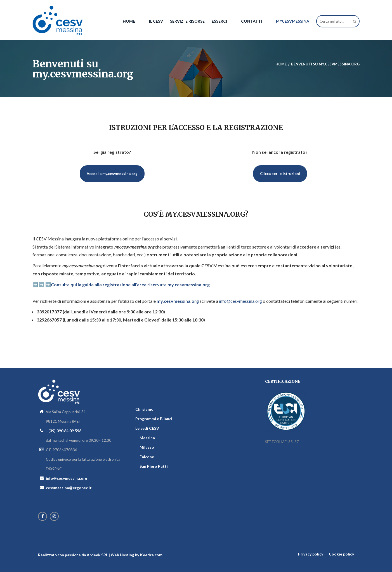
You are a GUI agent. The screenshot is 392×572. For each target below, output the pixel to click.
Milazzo (147, 447)
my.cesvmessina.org (178, 301)
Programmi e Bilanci (154, 419)
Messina (147, 438)
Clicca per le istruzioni (280, 174)
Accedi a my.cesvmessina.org (112, 174)
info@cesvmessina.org (240, 301)
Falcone (147, 457)
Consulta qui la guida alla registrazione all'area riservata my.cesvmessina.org (130, 284)
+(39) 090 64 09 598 (64, 431)
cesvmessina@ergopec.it (69, 488)
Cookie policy (341, 554)
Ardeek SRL (97, 555)
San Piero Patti (154, 466)
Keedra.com (151, 555)
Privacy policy (311, 554)
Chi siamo (144, 409)
